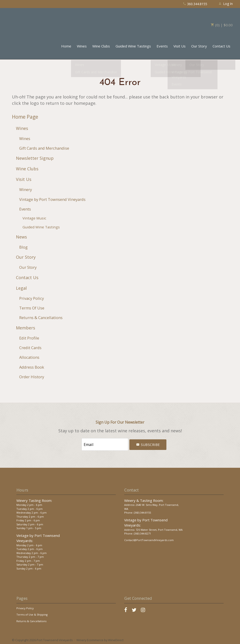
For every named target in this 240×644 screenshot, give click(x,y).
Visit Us (180, 46)
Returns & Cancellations (41, 318)
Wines (82, 46)
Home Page (25, 117)
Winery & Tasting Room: (144, 499)
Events (162, 46)
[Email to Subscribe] (105, 444)
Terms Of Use (32, 308)
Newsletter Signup (35, 158)
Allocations (29, 357)
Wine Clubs (101, 46)
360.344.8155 (195, 4)
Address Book (32, 367)
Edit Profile (29, 338)
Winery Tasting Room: (34, 499)
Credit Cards (30, 348)
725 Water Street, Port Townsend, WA (159, 528)
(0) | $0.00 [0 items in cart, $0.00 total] (222, 25)
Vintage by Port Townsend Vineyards (52, 199)
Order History (32, 377)
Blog (23, 247)
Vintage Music (34, 218)
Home (66, 46)
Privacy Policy (32, 298)
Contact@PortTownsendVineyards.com (149, 539)
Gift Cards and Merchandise (44, 148)
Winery (26, 189)
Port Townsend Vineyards (28, 22)
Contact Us (221, 46)
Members (26, 328)
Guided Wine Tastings (133, 46)
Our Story (199, 46)
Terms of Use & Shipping (32, 613)
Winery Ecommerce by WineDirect (100, 639)
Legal (21, 288)
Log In (226, 4)
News (21, 237)
